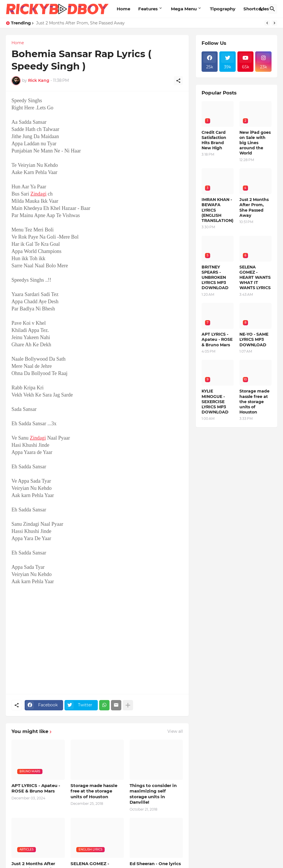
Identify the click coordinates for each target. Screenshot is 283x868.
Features (148, 9)
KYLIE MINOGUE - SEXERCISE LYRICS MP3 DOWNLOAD (215, 402)
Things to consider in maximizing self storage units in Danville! (153, 794)
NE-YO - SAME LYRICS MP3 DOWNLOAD (254, 339)
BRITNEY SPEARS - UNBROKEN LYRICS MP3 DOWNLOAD (215, 278)
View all (175, 731)
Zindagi (38, 194)
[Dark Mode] (261, 9)
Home (123, 9)
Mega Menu (184, 9)
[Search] (272, 9)
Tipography (223, 9)
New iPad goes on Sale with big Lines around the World (255, 143)
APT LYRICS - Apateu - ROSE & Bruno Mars (36, 788)
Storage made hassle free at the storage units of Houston (94, 791)
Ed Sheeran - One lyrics (155, 864)
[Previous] (267, 23)
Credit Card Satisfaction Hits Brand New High (214, 140)
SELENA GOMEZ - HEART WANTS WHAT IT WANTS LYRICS (255, 278)
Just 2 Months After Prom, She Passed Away (80, 23)
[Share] (178, 81)
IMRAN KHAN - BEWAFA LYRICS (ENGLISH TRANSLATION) (217, 210)
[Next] (274, 23)
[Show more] (128, 705)
